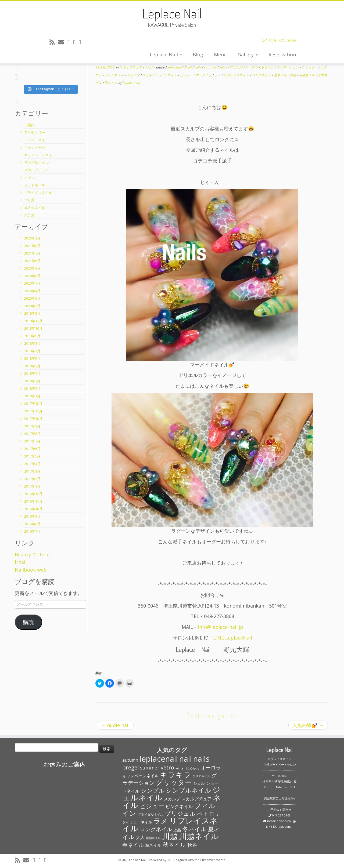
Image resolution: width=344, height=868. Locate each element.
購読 (28, 622)
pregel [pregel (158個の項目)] (130, 767)
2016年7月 (32, 531)
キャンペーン (35, 147)
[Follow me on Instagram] (82, 42)
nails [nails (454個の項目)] (201, 759)
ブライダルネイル (38, 193)
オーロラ (252, 67)
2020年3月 (32, 298)
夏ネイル (281, 75)
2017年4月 (32, 464)
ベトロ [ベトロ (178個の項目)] (206, 813)
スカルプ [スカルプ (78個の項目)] (172, 799)
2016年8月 (32, 524)
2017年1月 (32, 486)
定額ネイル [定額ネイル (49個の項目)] (153, 838)
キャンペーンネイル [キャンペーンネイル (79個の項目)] (140, 776)
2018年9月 (32, 336)
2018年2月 (32, 388)
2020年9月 (32, 268)
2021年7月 (32, 253)
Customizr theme (213, 860)
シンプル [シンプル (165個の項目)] (153, 790)
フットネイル (35, 185)
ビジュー (187, 75)
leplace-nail (131, 83)
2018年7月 (32, 351)
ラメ (218, 75)
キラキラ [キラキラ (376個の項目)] (175, 774)
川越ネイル (307, 75)
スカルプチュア (36, 170)
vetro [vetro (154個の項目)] (167, 767)
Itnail (21, 562)
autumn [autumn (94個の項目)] (130, 760)
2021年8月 (32, 246)
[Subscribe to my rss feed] (54, 42)
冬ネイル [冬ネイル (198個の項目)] (194, 829)
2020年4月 (32, 291)
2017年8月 (32, 434)
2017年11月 (33, 411)
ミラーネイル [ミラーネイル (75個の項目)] (141, 822)
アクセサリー (35, 132)
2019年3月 (32, 313)
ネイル (29, 177)
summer (210, 67)
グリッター (310, 67)
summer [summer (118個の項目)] (150, 768)
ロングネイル (262, 75)
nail (189, 67)
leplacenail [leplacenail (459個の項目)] (159, 759)
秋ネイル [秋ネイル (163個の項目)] (174, 845)
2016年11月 (33, 501)
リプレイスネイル (237, 75)
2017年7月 (32, 441)
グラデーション (288, 67)
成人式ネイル (35, 208)
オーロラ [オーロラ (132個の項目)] (211, 768)
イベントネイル (36, 140)
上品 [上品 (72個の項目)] (177, 830)
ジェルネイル (115, 75)
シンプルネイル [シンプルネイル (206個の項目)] (188, 790)
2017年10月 (33, 419)
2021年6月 (32, 261)
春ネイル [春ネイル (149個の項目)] (133, 845)
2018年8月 (32, 343)
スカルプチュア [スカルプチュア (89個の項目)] (196, 799)
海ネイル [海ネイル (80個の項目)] (153, 845)
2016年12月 (33, 494)
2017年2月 (32, 479)
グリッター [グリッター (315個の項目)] (174, 782)
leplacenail (176, 67)
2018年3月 (32, 381)
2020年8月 (32, 276)
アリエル (236, 67)
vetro (223, 67)
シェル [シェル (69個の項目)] (199, 783)
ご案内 (29, 125)
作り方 (29, 200)
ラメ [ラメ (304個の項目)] (161, 821)
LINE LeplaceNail (233, 638)
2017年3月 (32, 471)
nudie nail (115, 725)
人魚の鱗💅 (308, 725)
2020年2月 (32, 306)
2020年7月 (32, 283)
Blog (198, 55)
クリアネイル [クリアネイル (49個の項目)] (201, 776)
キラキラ (268, 67)
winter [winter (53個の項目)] (180, 768)
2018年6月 (32, 358)
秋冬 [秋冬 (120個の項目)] (192, 845)
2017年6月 (32, 449)
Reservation (282, 55)
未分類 (29, 215)
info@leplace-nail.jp (221, 627)
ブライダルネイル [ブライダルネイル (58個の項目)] (150, 814)
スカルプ (133, 75)
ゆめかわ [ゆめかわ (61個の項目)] (193, 768)
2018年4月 (32, 373)
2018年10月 (33, 328)
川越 (293, 75)
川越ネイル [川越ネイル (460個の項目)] (199, 836)
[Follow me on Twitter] (70, 42)
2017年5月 (32, 456)
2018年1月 (32, 396)
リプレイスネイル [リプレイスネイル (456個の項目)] (170, 824)
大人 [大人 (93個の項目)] (140, 837)
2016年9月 (32, 516)
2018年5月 (32, 366)
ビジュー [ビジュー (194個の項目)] (152, 806)
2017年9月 (32, 426)
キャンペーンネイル (40, 155)
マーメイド (204, 75)
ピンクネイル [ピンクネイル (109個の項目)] (179, 806)
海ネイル (111, 83)
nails (198, 67)
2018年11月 (33, 321)
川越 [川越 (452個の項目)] (170, 836)
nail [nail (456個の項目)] (186, 759)
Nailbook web (31, 570)
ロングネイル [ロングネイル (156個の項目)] (156, 829)
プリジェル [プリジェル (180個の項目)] (180, 813)
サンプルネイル (36, 162)
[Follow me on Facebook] (76, 42)
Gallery (248, 55)
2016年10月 (33, 509)
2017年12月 (33, 404)
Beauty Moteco (32, 554)
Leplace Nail (166, 55)
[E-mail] (63, 42)
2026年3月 (32, 238)
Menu (220, 55)
